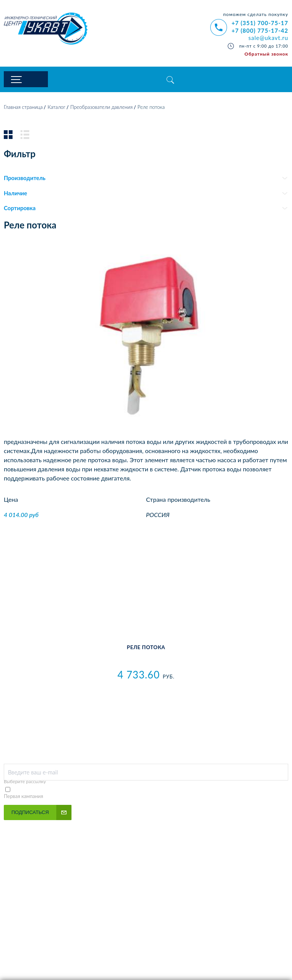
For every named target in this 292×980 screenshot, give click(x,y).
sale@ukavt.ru (268, 38)
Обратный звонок (266, 54)
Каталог (56, 108)
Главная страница (23, 108)
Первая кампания (24, 797)
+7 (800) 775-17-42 (260, 30)
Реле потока (146, 648)
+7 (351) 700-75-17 (260, 23)
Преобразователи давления (102, 108)
